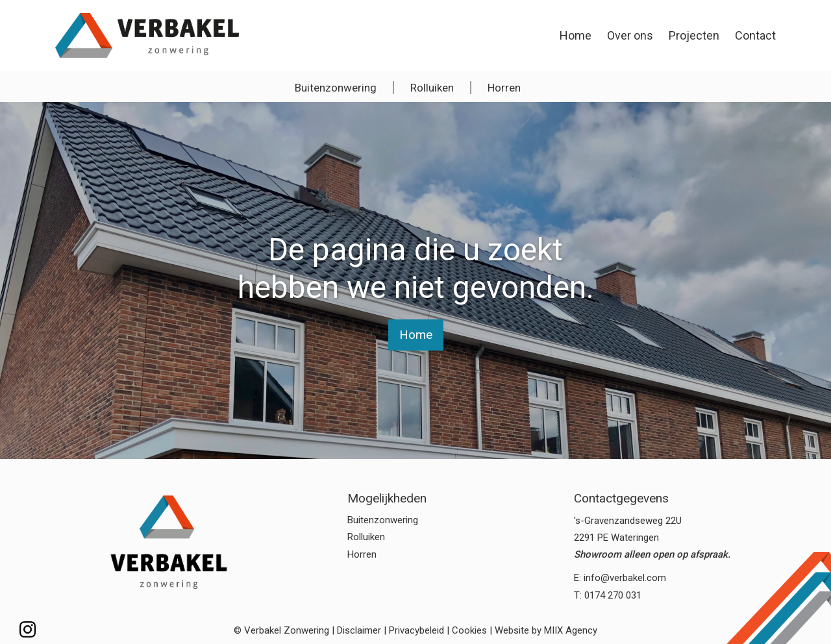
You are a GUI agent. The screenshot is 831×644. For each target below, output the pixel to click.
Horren (504, 88)
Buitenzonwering (336, 88)
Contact (755, 35)
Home (576, 35)
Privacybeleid (416, 630)
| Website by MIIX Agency (543, 630)
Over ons (630, 35)
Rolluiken (432, 88)
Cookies (469, 630)
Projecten (694, 35)
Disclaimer (359, 630)
